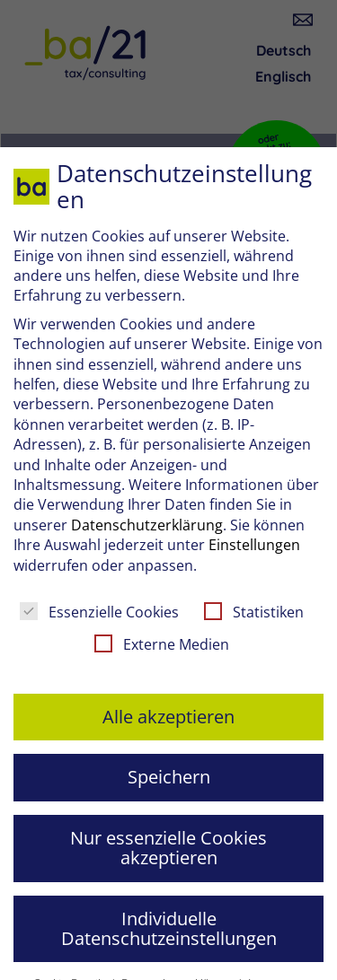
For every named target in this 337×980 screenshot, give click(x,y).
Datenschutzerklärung (147, 525)
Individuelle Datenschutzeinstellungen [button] (169, 928)
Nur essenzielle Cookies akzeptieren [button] (168, 848)
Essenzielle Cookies (99, 612)
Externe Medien (162, 644)
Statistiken (254, 612)
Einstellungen (254, 545)
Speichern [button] (169, 777)
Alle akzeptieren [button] (168, 717)
